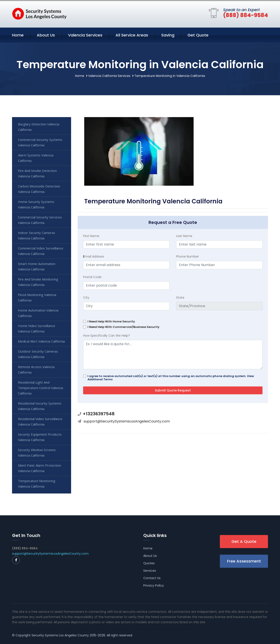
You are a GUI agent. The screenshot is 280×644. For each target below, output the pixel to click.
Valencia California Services (109, 76)
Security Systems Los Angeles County (60, 635)
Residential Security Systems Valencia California (40, 406)
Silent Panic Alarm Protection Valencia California (39, 468)
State (180, 298)
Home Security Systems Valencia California (36, 204)
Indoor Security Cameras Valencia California (37, 235)
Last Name (184, 236)
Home (18, 35)
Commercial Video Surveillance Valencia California (41, 251)
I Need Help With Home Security (111, 321)
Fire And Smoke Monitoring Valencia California (38, 282)
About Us (46, 35)
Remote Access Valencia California (36, 370)
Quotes (149, 563)
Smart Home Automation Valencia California (37, 266)
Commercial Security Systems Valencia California (40, 142)
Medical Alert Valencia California (41, 341)
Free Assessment (244, 561)
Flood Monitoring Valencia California (37, 297)
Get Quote (198, 35)
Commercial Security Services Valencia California (40, 220)
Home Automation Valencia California (38, 313)
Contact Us (152, 578)
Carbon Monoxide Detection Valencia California (39, 189)
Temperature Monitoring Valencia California (37, 484)
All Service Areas (132, 35)
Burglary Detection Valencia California (39, 127)
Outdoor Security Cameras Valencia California (38, 354)
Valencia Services (85, 35)
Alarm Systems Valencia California (36, 158)
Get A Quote (244, 541)
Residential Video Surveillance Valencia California (40, 422)
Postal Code (92, 277)
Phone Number (187, 256)
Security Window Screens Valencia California (37, 453)
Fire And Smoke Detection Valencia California (37, 173)
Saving (168, 35)
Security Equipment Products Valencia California (40, 437)
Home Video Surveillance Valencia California (37, 328)
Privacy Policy (154, 585)
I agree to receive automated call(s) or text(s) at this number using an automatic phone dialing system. (171, 378)
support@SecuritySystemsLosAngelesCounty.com (127, 421)
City (86, 298)
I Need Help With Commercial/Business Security (123, 327)
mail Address (94, 256)
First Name (91, 236)
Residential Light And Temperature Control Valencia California (40, 388)
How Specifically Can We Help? (107, 336)
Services (150, 571)
